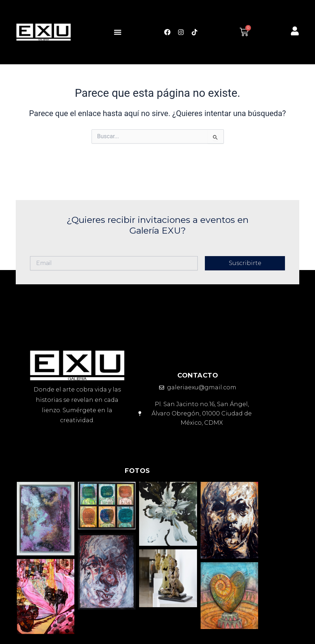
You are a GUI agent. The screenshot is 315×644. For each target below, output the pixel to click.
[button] (117, 32)
